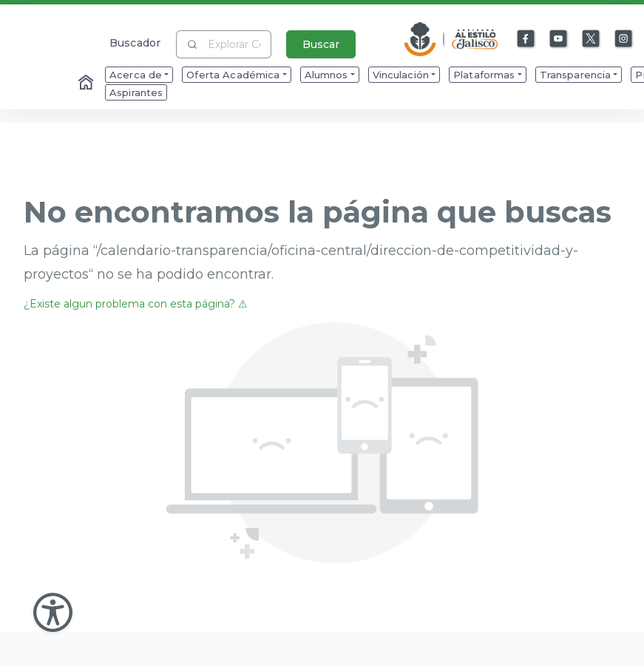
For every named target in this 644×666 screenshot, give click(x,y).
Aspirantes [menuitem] (136, 92)
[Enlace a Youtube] (559, 39)
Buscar (321, 44)
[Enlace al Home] (87, 84)
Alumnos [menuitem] (326, 75)
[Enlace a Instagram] (624, 39)
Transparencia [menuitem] (576, 75)
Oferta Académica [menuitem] (233, 75)
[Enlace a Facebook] (526, 39)
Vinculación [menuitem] (401, 75)
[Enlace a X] (592, 39)
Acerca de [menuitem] (136, 75)
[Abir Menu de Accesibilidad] (53, 612)
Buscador (135, 43)
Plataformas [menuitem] (484, 75)
